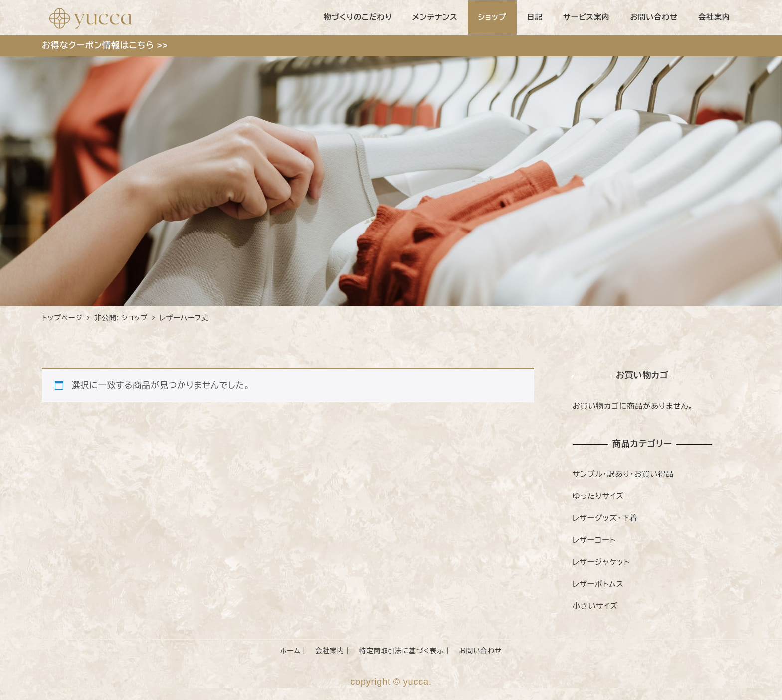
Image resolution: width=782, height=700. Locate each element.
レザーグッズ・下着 (605, 518)
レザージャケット (601, 562)
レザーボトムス (598, 584)
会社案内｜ (333, 651)
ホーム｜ (294, 651)
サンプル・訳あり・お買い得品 (623, 474)
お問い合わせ (480, 651)
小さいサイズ (595, 606)
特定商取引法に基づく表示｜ (405, 651)
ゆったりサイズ (598, 496)
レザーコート (594, 540)
